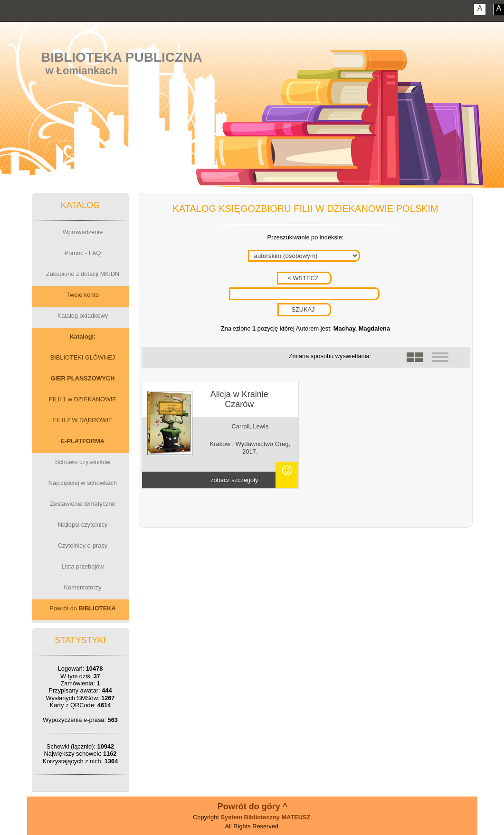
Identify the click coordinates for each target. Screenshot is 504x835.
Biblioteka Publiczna (122, 57)
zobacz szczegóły (234, 480)
